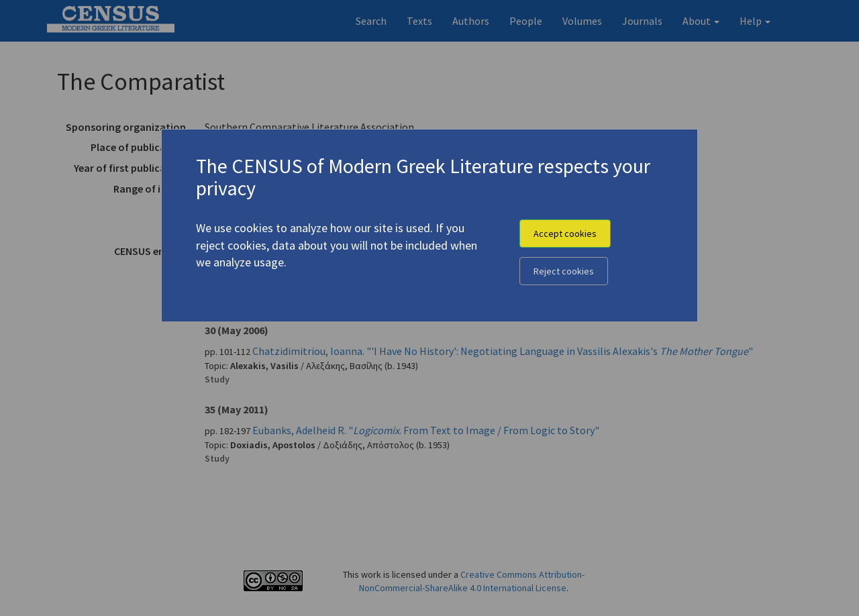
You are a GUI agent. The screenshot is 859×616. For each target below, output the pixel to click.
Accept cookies (565, 234)
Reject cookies (564, 271)
